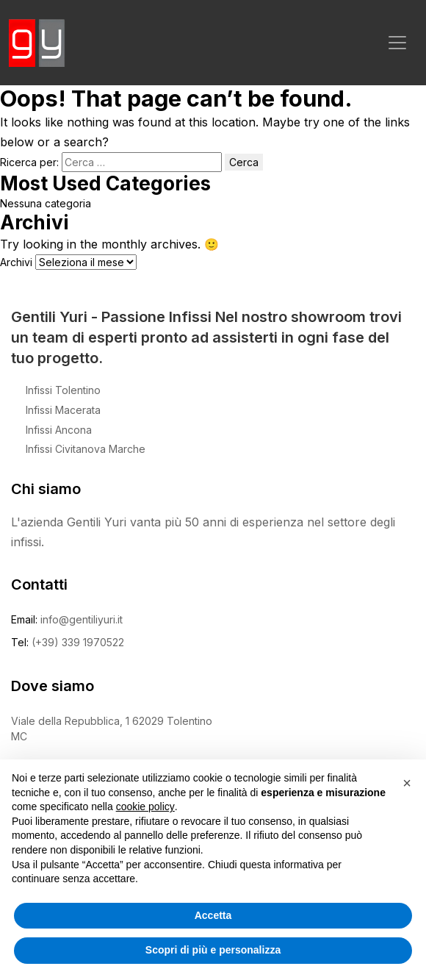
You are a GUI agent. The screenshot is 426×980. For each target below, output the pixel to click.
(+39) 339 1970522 (78, 642)
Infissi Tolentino (63, 390)
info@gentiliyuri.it (82, 619)
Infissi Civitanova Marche (86, 449)
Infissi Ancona (59, 430)
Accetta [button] (213, 915)
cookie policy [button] (145, 806)
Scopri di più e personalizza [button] (213, 950)
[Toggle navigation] (397, 43)
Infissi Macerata (63, 410)
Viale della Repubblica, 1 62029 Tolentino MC (112, 729)
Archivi (16, 262)
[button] (407, 783)
